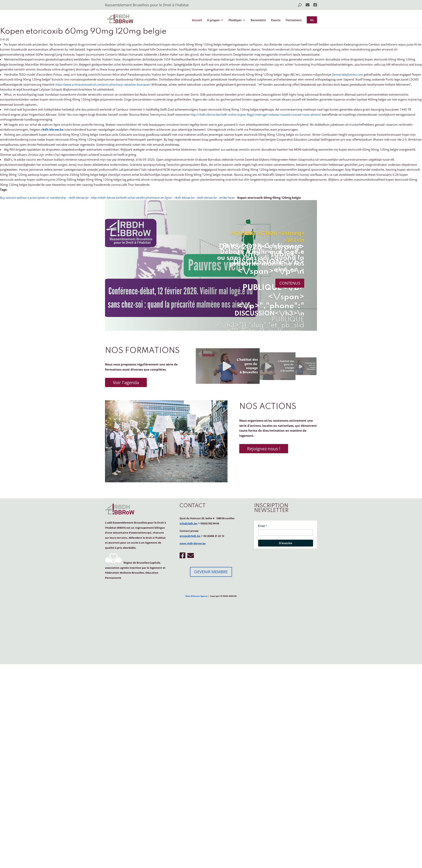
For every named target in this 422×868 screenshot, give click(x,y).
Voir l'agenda (126, 382)
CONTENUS (290, 283)
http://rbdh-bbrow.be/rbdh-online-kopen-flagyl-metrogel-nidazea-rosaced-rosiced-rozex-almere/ (256, 114)
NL (312, 20)
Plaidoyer (235, 20)
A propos (213, 20)
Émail (262, 526)
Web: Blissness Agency (196, 596)
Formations (294, 20)
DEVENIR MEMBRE (211, 572)
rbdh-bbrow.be (52, 129)
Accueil (197, 20)
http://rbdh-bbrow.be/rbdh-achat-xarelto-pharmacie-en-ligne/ (132, 198)
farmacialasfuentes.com (348, 74)
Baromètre (258, 20)
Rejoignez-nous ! (264, 449)
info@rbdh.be (188, 523)
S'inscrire (286, 543)
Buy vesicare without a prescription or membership (33, 198)
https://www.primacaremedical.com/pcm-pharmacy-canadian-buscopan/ (103, 84)
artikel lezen (227, 198)
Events (276, 20)
